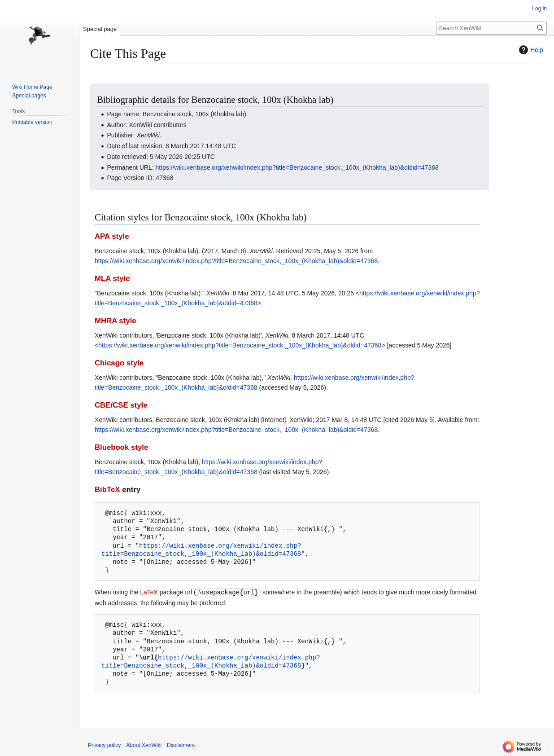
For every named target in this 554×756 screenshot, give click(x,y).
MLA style (112, 279)
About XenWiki (144, 745)
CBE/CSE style (121, 405)
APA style (112, 236)
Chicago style (119, 363)
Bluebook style (121, 447)
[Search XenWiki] (491, 28)
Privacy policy (104, 745)
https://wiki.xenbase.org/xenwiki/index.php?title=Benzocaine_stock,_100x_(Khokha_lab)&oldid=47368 (297, 167)
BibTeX (107, 490)
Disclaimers (181, 745)
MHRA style (116, 321)
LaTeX (149, 592)
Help (530, 50)
